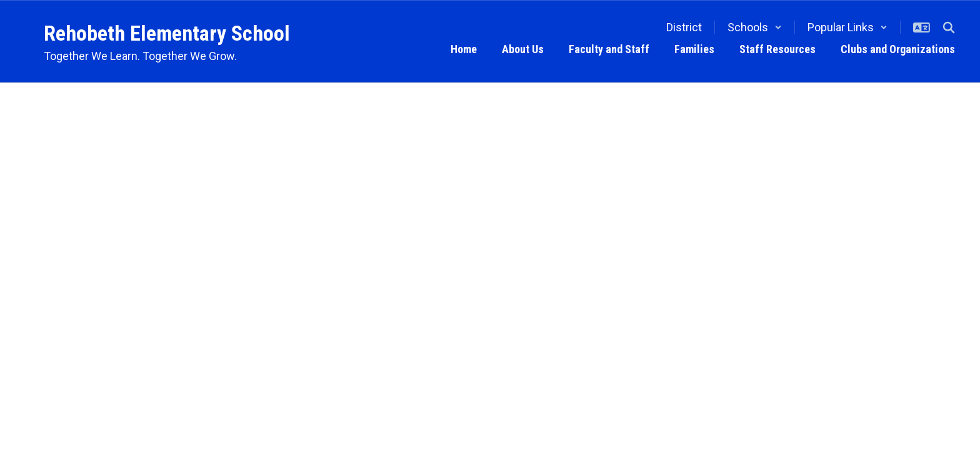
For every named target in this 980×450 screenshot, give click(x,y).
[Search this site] (949, 27)
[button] (755, 27)
